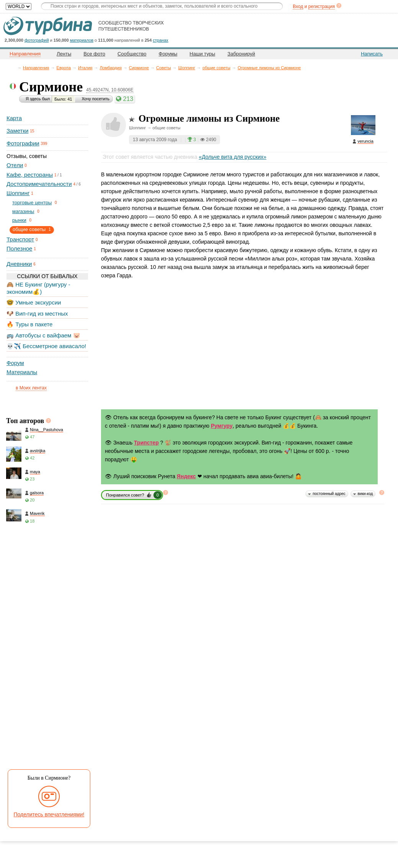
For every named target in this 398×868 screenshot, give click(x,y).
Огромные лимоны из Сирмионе (269, 68)
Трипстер (146, 443)
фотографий (37, 40)
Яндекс (186, 476)
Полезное (19, 248)
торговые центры (32, 203)
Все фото (94, 54)
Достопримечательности (39, 184)
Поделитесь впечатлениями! (49, 814)
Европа (64, 68)
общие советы (216, 68)
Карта (14, 118)
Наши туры (202, 54)
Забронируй (241, 54)
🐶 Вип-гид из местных (37, 313)
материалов (82, 40)
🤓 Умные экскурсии (34, 302)
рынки (19, 220)
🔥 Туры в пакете (29, 324)
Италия (85, 68)
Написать (372, 54)
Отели (15, 165)
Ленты (64, 54)
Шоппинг (187, 68)
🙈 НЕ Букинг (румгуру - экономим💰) (38, 288)
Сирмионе (139, 68)
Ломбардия (111, 68)
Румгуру (222, 426)
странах (160, 40)
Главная (14, 68)
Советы (163, 68)
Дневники (19, 264)
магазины (23, 211)
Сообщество (132, 54)
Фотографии (23, 143)
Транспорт (20, 239)
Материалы (22, 372)
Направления (36, 68)
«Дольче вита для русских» (232, 157)
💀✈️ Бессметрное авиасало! (46, 346)
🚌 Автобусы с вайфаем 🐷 (43, 335)
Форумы (168, 54)
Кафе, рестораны (30, 175)
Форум (15, 363)
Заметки (17, 131)
